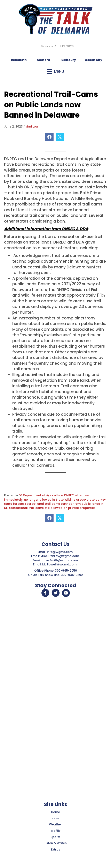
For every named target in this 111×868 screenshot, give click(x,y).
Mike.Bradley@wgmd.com (60, 556)
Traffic (55, 831)
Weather (55, 824)
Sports (56, 837)
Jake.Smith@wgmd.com (60, 560)
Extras (56, 849)
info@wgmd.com (60, 552)
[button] (45, 593)
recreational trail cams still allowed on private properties (52, 508)
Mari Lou (32, 126)
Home (55, 812)
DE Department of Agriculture (41, 495)
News (55, 818)
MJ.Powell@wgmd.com (60, 564)
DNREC (69, 495)
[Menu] (55, 71)
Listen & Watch (56, 843)
